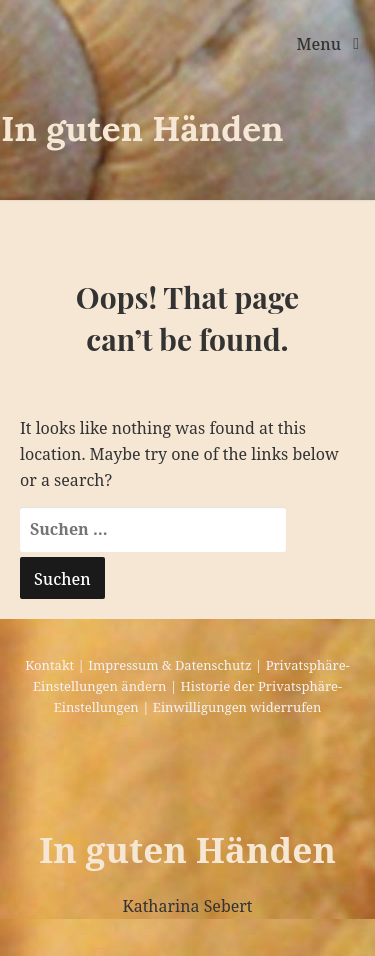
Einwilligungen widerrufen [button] (237, 707)
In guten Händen (142, 128)
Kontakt (49, 665)
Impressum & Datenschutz (169, 665)
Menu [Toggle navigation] (320, 44)
